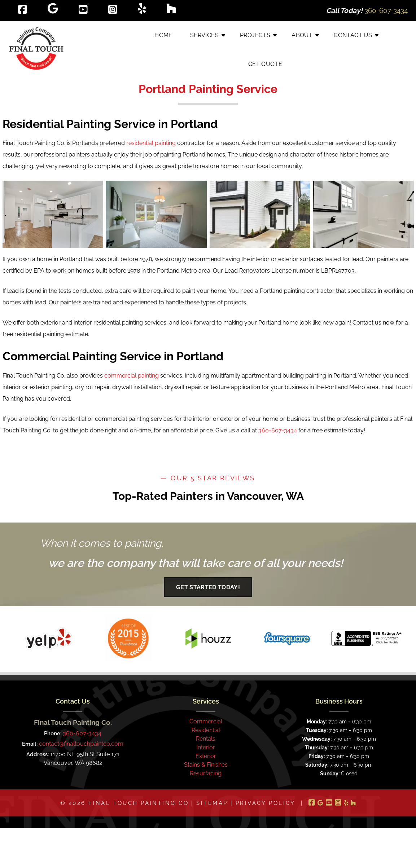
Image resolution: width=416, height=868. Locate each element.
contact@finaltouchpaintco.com (81, 744)
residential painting (151, 143)
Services (204, 35)
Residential (206, 730)
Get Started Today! (208, 587)
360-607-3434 (278, 430)
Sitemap (212, 803)
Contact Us (353, 35)
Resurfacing (206, 773)
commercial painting (132, 376)
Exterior (206, 756)
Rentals (206, 739)
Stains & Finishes (206, 765)
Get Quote (265, 64)
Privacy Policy (266, 803)
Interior (206, 747)
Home (163, 35)
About (302, 35)
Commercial (206, 721)
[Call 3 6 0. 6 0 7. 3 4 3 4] (386, 10)
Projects (255, 35)
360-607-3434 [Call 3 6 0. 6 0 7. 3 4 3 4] (82, 733)
